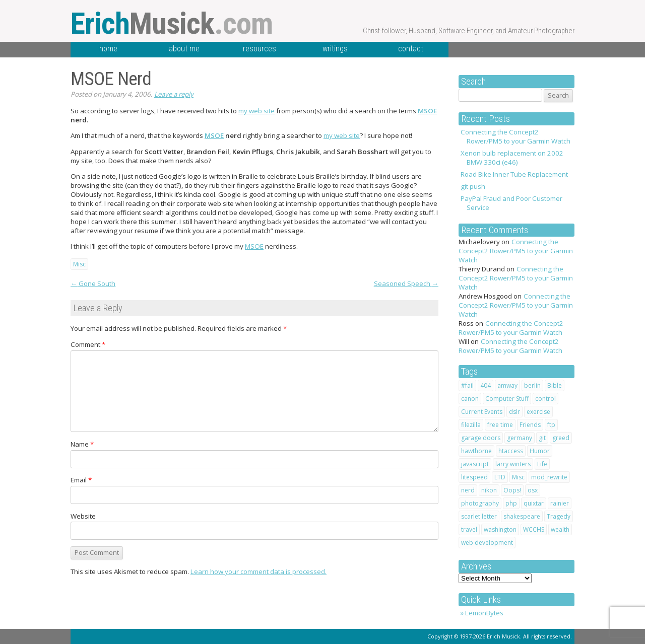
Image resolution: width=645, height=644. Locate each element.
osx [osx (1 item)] (533, 490)
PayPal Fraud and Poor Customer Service (511, 203)
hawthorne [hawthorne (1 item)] (476, 451)
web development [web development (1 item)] (487, 543)
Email (81, 480)
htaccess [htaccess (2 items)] (511, 451)
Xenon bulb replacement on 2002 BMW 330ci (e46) (512, 158)
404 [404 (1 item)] (486, 385)
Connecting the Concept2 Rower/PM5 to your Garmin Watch (515, 136)
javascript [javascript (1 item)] (475, 464)
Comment (88, 344)
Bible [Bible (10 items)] (555, 385)
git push (473, 186)
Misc (79, 264)
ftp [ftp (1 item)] (551, 425)
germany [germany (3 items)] (520, 438)
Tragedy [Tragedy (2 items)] (559, 516)
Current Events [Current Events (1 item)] (482, 412)
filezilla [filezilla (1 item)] (471, 425)
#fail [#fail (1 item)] (467, 385)
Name (82, 444)
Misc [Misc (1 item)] (518, 477)
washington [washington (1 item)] (500, 529)
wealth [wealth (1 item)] (560, 529)
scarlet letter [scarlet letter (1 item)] (479, 516)
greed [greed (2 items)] (561, 438)
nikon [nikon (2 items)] (489, 490)
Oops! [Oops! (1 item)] (512, 490)
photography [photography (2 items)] (480, 503)
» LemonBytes (482, 613)
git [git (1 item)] (542, 438)
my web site (256, 111)
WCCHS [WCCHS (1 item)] (534, 529)
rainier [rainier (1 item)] (560, 503)
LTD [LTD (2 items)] (500, 477)
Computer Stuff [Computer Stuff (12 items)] (507, 399)
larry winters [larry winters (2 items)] (513, 464)
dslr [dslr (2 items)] (514, 412)
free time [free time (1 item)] (500, 425)
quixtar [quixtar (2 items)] (534, 503)
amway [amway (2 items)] (507, 385)
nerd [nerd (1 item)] (468, 490)
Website (83, 516)
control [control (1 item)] (545, 399)
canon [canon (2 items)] (470, 399)
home (108, 49)
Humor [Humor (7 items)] (540, 451)
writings (335, 49)
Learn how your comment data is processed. (259, 571)
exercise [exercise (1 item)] (538, 412)
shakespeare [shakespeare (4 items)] (522, 516)
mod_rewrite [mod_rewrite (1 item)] (549, 477)
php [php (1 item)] (511, 503)
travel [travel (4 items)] (469, 529)
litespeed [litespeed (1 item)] (474, 477)
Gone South (93, 283)
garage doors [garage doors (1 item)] (481, 438)
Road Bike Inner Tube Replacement (514, 174)
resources (260, 49)
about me (184, 49)
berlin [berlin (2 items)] (532, 385)
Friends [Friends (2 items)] (530, 425)
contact (411, 49)
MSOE (427, 111)
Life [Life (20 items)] (542, 464)
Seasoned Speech (406, 283)
